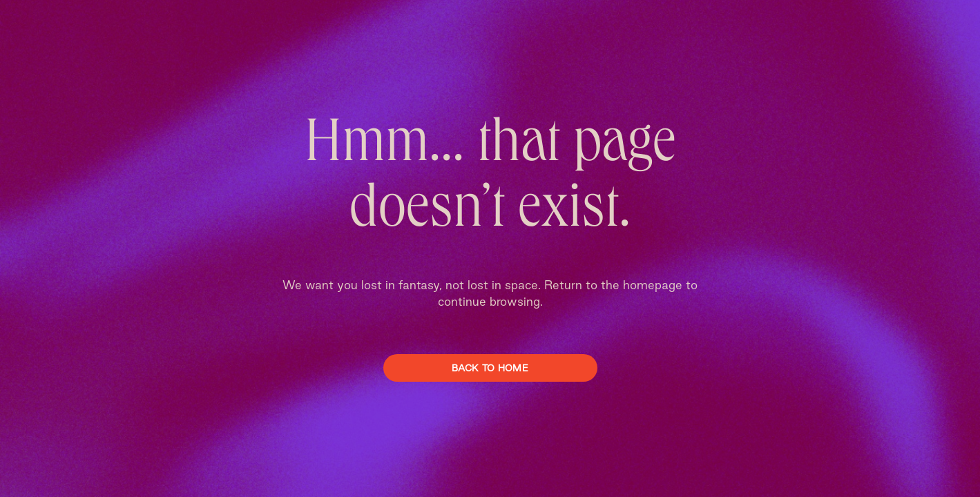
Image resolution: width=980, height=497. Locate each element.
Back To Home (490, 368)
